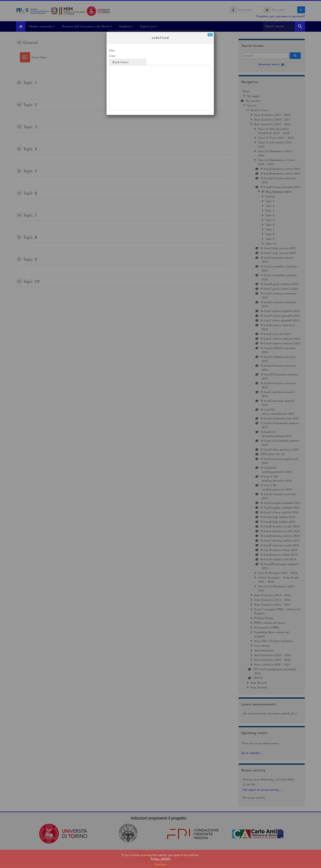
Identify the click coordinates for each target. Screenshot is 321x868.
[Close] (210, 35)
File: (112, 51)
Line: (113, 56)
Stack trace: (121, 62)
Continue (160, 864)
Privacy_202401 (160, 859)
